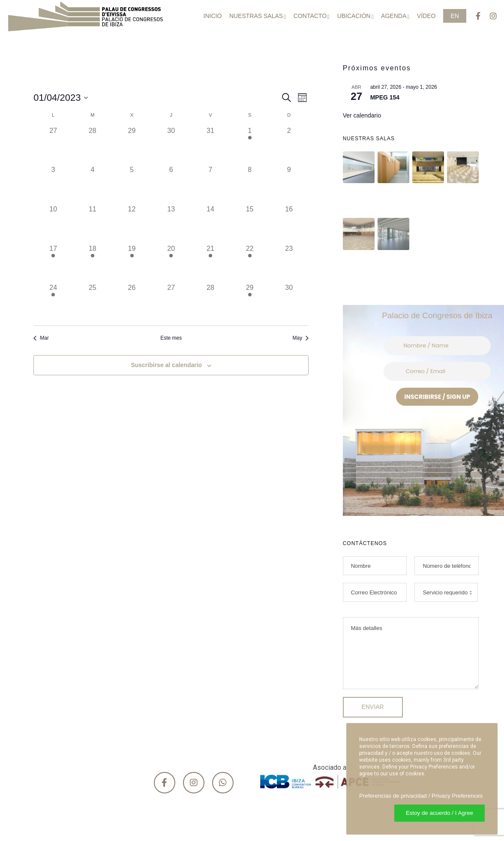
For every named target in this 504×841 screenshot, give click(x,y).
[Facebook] (474, 16)
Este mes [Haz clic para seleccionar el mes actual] (171, 338)
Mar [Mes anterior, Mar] (41, 338)
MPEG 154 (385, 97)
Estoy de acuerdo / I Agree (439, 813)
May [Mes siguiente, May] (300, 338)
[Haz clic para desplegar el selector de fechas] (61, 98)
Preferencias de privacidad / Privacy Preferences (421, 796)
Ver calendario (362, 115)
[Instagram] (489, 16)
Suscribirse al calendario (166, 365)
